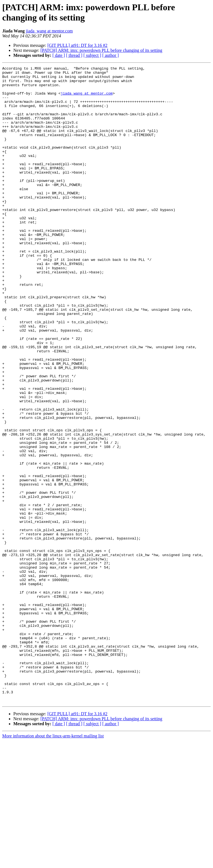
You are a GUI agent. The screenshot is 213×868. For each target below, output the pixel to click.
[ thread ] (74, 55)
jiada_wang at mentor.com (49, 31)
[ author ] (111, 55)
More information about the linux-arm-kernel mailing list (53, 863)
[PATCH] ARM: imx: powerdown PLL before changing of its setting (101, 50)
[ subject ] (92, 55)
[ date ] (59, 55)
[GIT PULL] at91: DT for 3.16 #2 (78, 45)
